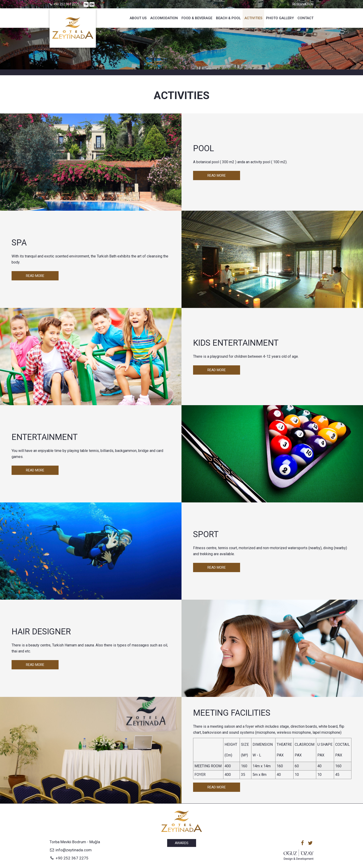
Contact (305, 18)
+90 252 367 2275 (69, 858)
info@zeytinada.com (71, 850)
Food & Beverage (197, 18)
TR (86, 5)
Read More (217, 175)
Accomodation (164, 18)
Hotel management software (61, 72)
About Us (138, 18)
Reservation (303, 4)
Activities (253, 18)
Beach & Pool (228, 18)
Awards (182, 843)
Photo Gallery (280, 18)
